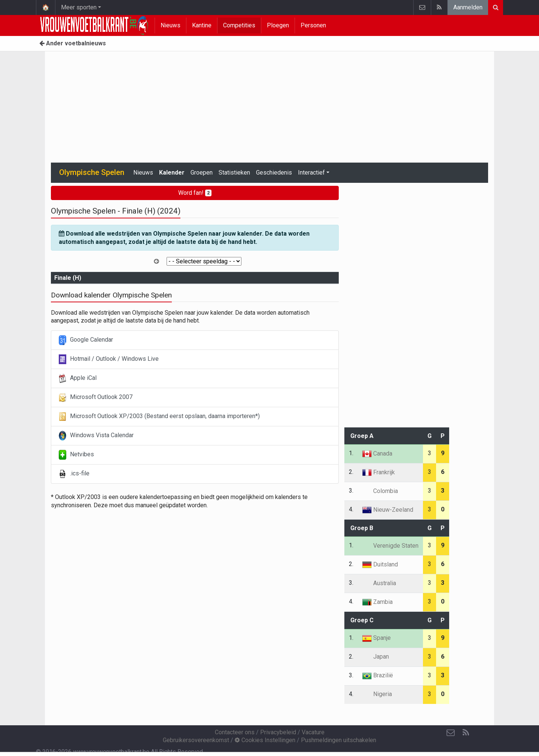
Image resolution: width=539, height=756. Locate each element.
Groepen (202, 173)
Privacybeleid (278, 732)
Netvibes (76, 455)
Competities (239, 25)
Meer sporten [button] (79, 7)
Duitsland (380, 564)
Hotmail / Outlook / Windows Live (109, 359)
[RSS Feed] (466, 733)
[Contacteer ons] (451, 733)
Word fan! (195, 193)
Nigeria (377, 694)
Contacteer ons (235, 732)
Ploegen (278, 25)
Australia (379, 583)
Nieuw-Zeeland (388, 510)
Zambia (377, 602)
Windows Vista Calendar (96, 436)
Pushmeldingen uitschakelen (339, 740)
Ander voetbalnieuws (73, 43)
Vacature (313, 732)
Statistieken (234, 173)
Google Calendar (86, 340)
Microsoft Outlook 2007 (96, 397)
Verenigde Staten (390, 546)
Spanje (377, 638)
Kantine (202, 25)
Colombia (380, 491)
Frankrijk (379, 472)
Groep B (362, 528)
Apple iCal (78, 378)
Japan (376, 657)
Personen (313, 25)
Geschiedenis (274, 173)
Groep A (362, 436)
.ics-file (74, 474)
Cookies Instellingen (265, 740)
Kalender (172, 173)
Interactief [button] (311, 173)
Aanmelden (468, 7)
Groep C (362, 620)
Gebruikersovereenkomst (196, 740)
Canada (377, 453)
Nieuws (170, 25)
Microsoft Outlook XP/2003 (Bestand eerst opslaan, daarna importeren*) (159, 417)
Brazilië (378, 675)
